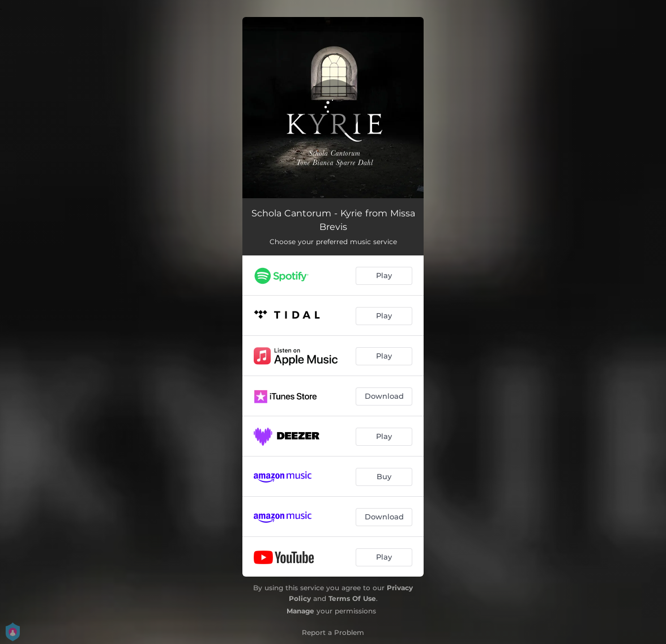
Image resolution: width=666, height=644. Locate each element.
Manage (300, 611)
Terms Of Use (352, 598)
